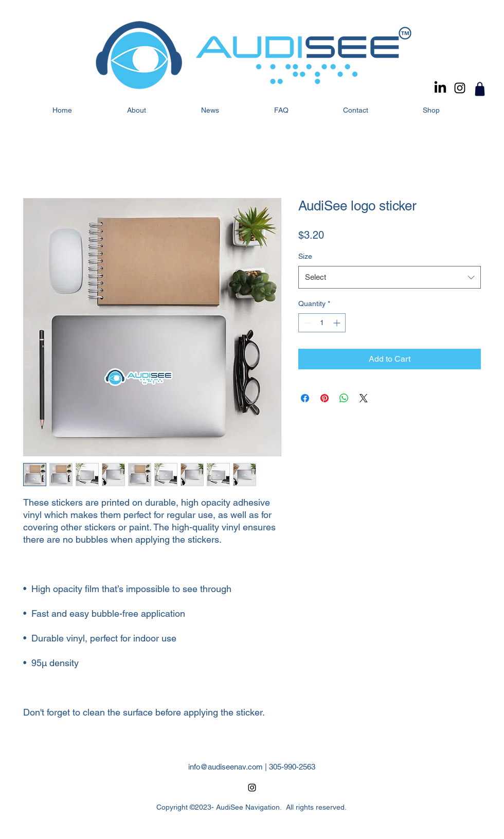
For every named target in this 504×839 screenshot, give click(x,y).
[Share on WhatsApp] (344, 398)
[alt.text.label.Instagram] (460, 88)
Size (305, 256)
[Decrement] (306, 323)
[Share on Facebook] (305, 398)
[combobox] (390, 277)
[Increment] (338, 323)
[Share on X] (364, 398)
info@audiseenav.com (226, 767)
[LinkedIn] (440, 88)
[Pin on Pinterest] (325, 398)
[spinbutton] (322, 323)
